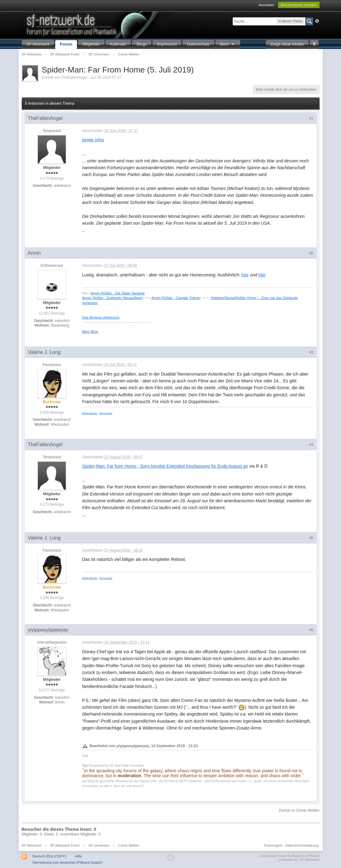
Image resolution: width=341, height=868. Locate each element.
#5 (311, 538)
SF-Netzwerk (38, 44)
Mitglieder (91, 44)
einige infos (93, 140)
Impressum (167, 44)
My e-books (106, 413)
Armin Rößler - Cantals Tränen (176, 298)
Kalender (118, 44)
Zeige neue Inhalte (287, 44)
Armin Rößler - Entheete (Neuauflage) (113, 298)
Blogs (142, 44)
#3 (311, 352)
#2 (311, 253)
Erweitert (317, 21)
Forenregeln (273, 845)
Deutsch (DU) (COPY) (49, 856)
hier (245, 275)
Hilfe (79, 856)
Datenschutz (198, 44)
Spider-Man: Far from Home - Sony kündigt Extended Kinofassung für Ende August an (165, 466)
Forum (66, 44)
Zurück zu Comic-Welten (299, 810)
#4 (311, 445)
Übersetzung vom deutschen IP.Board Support (67, 862)
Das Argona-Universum (101, 317)
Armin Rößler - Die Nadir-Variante (118, 293)
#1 (311, 118)
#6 (311, 630)
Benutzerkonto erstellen (299, 5)
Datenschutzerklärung (302, 845)
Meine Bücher (90, 413)
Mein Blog (90, 331)
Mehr (228, 44)
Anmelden (267, 5)
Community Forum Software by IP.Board (289, 856)
